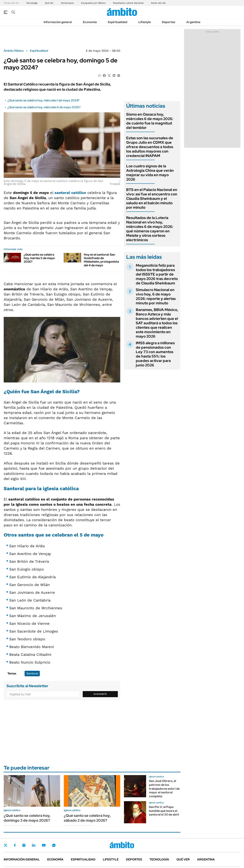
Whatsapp (54, 845)
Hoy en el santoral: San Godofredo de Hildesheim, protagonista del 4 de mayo (101, 260)
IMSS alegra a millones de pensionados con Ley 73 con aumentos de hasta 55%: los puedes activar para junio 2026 (155, 354)
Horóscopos (67, 3)
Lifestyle (145, 22)
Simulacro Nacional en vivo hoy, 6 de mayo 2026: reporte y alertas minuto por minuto (156, 296)
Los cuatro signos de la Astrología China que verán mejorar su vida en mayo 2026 (150, 173)
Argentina (193, 22)
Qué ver (183, 859)
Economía (90, 22)
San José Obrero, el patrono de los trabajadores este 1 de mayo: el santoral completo (164, 789)
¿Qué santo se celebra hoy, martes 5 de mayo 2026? (39, 258)
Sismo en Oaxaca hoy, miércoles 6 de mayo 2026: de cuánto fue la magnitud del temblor (150, 121)
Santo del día (158, 3)
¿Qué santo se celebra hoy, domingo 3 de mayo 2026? (27, 818)
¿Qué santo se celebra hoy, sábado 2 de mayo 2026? (87, 818)
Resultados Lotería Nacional (128, 3)
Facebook (15, 845)
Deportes (169, 22)
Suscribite (100, 694)
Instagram (24, 845)
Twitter (6, 845)
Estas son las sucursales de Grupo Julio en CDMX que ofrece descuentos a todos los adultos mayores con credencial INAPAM (150, 147)
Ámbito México (14, 51)
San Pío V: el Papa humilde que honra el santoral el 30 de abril (164, 811)
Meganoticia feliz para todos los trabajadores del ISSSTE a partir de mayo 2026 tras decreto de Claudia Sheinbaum (157, 274)
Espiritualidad (118, 22)
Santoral (32, 673)
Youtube (44, 845)
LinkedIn (34, 845)
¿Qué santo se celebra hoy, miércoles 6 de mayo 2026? (44, 107)
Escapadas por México (93, 3)
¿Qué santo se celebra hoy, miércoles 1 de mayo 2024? (43, 100)
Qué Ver (49, 3)
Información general (58, 22)
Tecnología (32, 3)
